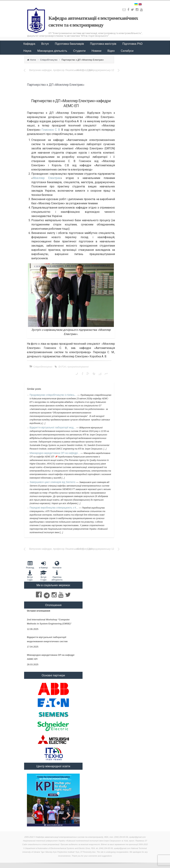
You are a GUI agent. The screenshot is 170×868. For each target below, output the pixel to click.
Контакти (57, 565)
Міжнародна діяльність (53, 51)
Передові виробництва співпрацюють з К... (54, 508)
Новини (97, 51)
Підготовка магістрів (104, 44)
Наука (28, 51)
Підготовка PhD (132, 44)
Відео (111, 51)
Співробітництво (49, 60)
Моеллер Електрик (47, 178)
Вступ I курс (30, 576)
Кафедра (30, 44)
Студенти (80, 51)
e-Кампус (44, 565)
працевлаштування (78, 366)
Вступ (45, 44)
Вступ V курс (44, 576)
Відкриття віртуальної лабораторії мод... (53, 427)
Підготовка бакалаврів (70, 44)
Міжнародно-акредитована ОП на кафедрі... (55, 453)
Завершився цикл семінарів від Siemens (53, 482)
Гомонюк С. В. (51, 130)
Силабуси (127, 51)
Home (33, 60)
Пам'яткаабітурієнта (57, 576)
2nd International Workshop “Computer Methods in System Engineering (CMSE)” (49, 622)
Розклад (30, 565)
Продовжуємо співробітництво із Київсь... (53, 395)
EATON (62, 366)
